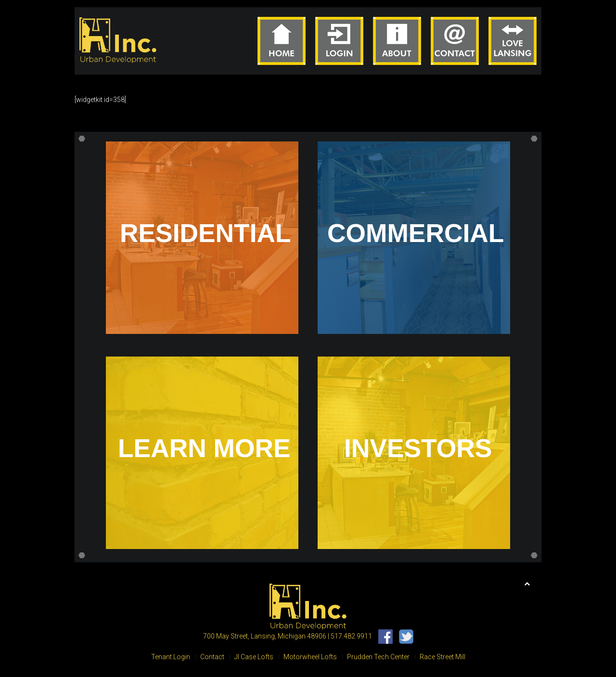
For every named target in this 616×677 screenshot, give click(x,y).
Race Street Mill (443, 657)
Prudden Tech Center (378, 657)
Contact (212, 657)
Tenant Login (171, 657)
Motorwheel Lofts (310, 657)
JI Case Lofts (254, 657)
